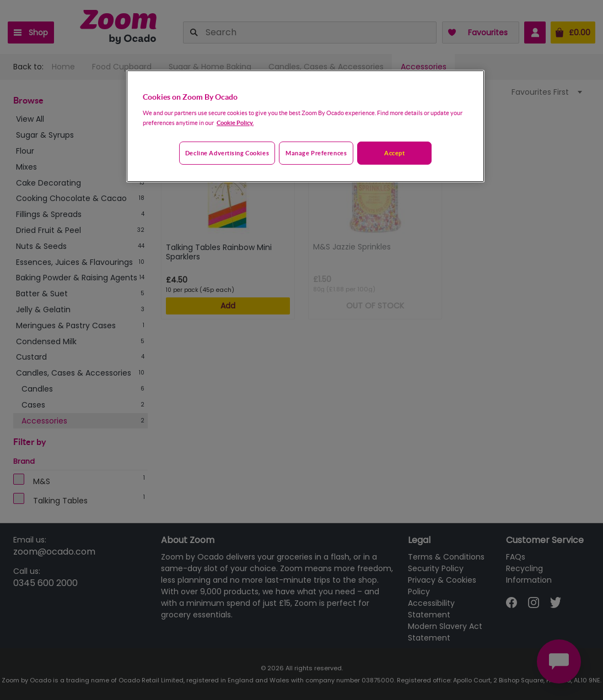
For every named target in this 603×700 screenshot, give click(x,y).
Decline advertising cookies (227, 153)
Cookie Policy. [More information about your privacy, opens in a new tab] (235, 123)
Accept (394, 153)
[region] (305, 126)
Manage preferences (316, 153)
